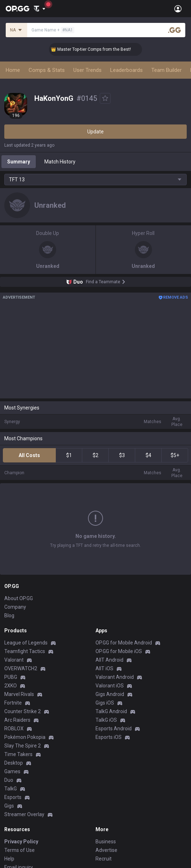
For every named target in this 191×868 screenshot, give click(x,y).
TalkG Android (111, 711)
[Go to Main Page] (18, 9)
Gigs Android (110, 694)
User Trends (87, 70)
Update (95, 132)
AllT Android (109, 660)
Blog (9, 616)
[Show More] (40, 9)
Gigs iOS (105, 703)
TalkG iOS (106, 720)
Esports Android (114, 729)
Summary (19, 162)
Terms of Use (19, 850)
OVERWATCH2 (21, 668)
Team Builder (166, 70)
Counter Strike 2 (23, 711)
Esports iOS (109, 737)
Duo (9, 780)
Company (15, 607)
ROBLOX (14, 729)
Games (12, 771)
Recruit (104, 859)
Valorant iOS (110, 686)
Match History (60, 162)
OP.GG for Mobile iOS (119, 651)
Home (13, 70)
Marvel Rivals (19, 694)
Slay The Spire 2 (23, 746)
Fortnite (13, 703)
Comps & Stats (47, 70)
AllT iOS (104, 668)
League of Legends (26, 643)
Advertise (106, 850)
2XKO (11, 686)
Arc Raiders (17, 720)
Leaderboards (126, 70)
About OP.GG (19, 598)
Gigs (9, 806)
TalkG (11, 789)
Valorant (14, 660)
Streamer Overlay (24, 814)
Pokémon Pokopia (25, 737)
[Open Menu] (178, 9)
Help (9, 859)
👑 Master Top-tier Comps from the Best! (95, 49)
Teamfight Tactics (25, 651)
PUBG (11, 677)
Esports (13, 797)
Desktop (14, 763)
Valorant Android (115, 677)
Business (106, 842)
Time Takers (18, 754)
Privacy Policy (21, 842)
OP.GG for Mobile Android (124, 643)
